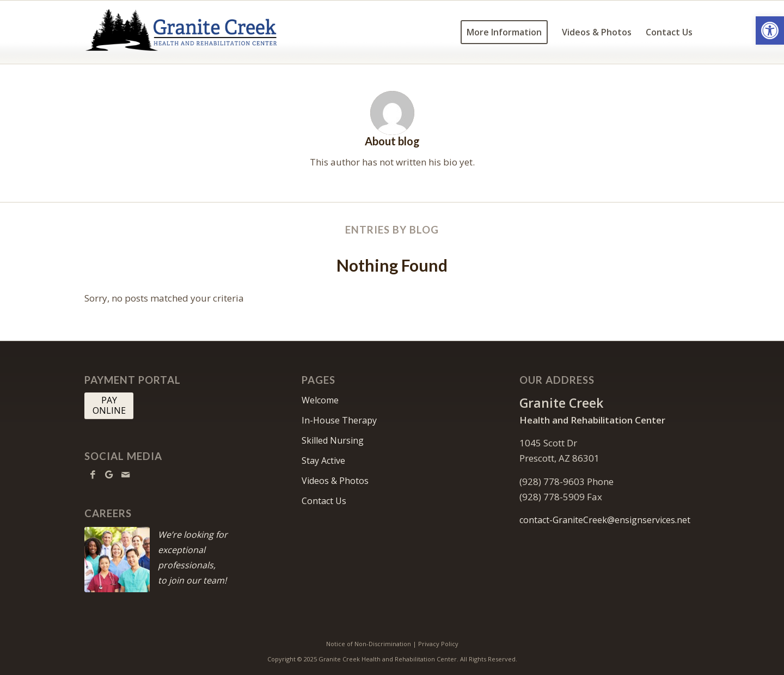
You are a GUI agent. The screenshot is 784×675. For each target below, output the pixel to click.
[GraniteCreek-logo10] (183, 32)
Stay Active (323, 461)
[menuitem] (504, 32)
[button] (770, 30)
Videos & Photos (335, 481)
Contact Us (324, 501)
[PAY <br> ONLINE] (109, 406)
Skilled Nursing (333, 440)
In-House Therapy (339, 420)
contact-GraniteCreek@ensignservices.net (605, 520)
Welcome (320, 400)
